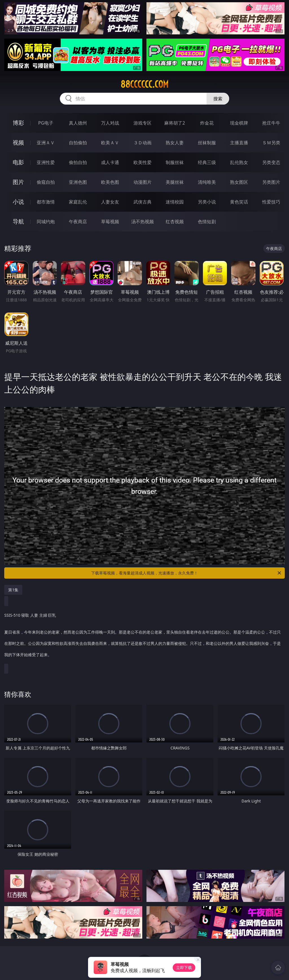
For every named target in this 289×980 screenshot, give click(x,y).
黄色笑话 (239, 202)
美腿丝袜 (175, 182)
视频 (18, 142)
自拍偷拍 (78, 143)
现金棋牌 (239, 123)
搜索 (218, 99)
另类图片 (271, 182)
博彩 (18, 123)
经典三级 (207, 162)
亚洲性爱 (46, 162)
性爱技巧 (271, 202)
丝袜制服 (207, 143)
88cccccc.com (144, 84)
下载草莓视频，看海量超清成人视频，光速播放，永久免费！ (187, 573)
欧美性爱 (143, 162)
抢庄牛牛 (271, 123)
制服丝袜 (175, 162)
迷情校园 (175, 202)
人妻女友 (110, 202)
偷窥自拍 (46, 182)
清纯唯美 (207, 182)
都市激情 (46, 202)
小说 (18, 202)
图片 (18, 182)
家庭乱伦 (78, 202)
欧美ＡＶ (110, 143)
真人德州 (78, 123)
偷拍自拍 (78, 162)
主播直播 (239, 143)
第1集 (13, 590)
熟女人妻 (175, 143)
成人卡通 (110, 162)
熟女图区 (239, 182)
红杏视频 (175, 222)
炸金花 (207, 123)
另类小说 (207, 202)
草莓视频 (110, 222)
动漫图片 (143, 182)
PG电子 (46, 123)
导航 (18, 221)
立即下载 (184, 967)
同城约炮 (46, 222)
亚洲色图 (78, 182)
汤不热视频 (143, 222)
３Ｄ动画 (143, 143)
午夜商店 (78, 222)
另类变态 (271, 162)
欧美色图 (110, 182)
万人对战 (110, 123)
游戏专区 (143, 123)
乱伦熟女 (239, 162)
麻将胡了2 (175, 123)
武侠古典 (143, 202)
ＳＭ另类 (271, 143)
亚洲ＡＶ (46, 143)
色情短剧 (207, 222)
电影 (18, 162)
